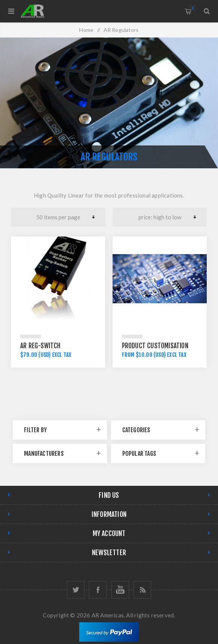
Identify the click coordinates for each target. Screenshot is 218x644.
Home (86, 30)
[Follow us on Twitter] (76, 590)
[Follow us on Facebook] (98, 590)
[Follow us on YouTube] (120, 590)
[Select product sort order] (160, 217)
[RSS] (142, 590)
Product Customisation (155, 346)
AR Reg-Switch (41, 346)
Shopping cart (193, 8)
